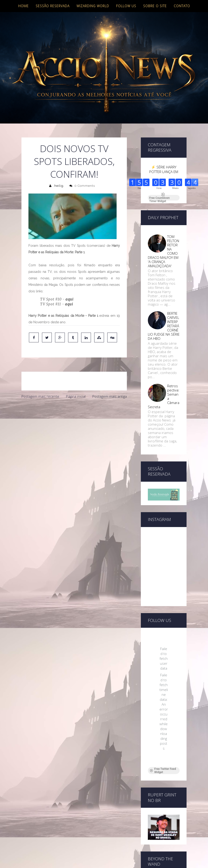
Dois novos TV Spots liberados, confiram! (74, 161)
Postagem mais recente (40, 396)
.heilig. (59, 186)
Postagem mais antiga (110, 396)
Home (23, 6)
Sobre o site (155, 6)
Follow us (126, 6)
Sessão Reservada (53, 6)
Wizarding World (93, 6)
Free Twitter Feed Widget (163, 771)
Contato (182, 6)
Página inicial (76, 396)
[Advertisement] (74, 436)
